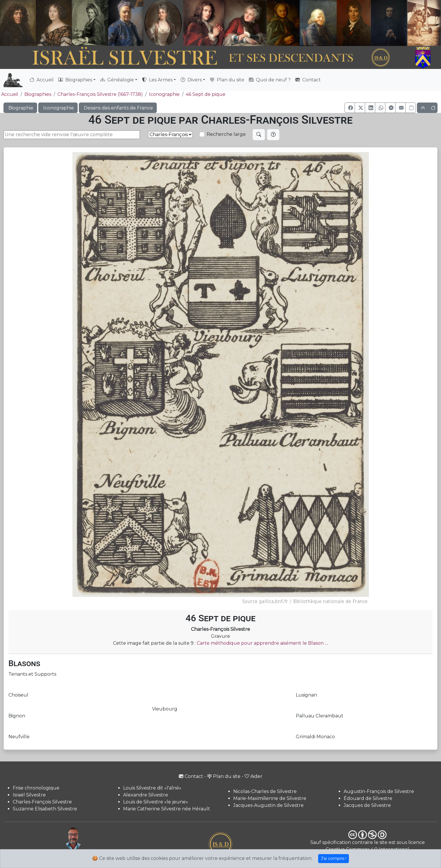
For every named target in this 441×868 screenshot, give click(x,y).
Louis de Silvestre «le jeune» (156, 802)
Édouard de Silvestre (368, 798)
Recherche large (226, 134)
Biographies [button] (75, 80)
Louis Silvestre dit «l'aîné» (152, 788)
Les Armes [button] (157, 80)
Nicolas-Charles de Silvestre (265, 791)
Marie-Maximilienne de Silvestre (270, 798)
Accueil (42, 80)
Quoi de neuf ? (270, 80)
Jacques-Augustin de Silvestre (268, 805)
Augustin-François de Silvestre (379, 791)
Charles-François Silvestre (42, 802)
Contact (308, 80)
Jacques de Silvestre (367, 805)
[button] (350, 108)
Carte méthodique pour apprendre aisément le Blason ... (262, 643)
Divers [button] (191, 80)
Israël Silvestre (29, 795)
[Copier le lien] (411, 108)
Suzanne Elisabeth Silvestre (45, 809)
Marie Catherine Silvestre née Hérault (167, 809)
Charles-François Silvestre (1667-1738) (100, 94)
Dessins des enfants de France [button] (118, 108)
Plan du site (227, 80)
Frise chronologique (36, 788)
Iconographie (164, 94)
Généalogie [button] (117, 80)
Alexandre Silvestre (146, 795)
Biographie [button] (20, 108)
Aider (254, 776)
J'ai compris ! (334, 858)
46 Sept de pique (206, 94)
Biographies (38, 94)
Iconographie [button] (58, 108)
